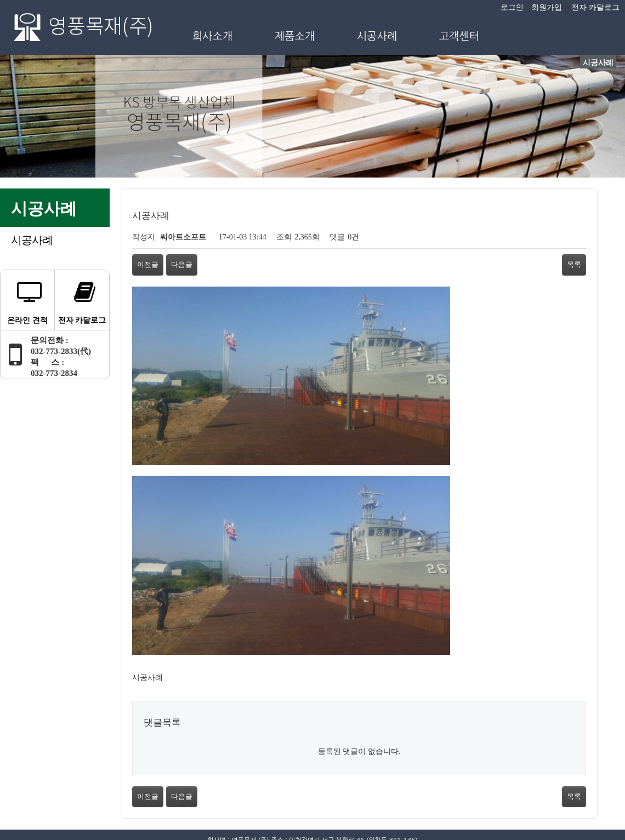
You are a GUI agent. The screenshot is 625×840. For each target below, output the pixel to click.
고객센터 (459, 36)
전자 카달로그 (595, 7)
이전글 (148, 264)
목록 (574, 264)
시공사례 (377, 36)
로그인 (512, 7)
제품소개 (295, 36)
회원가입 (547, 7)
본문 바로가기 (0, 0)
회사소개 (213, 36)
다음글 (182, 264)
